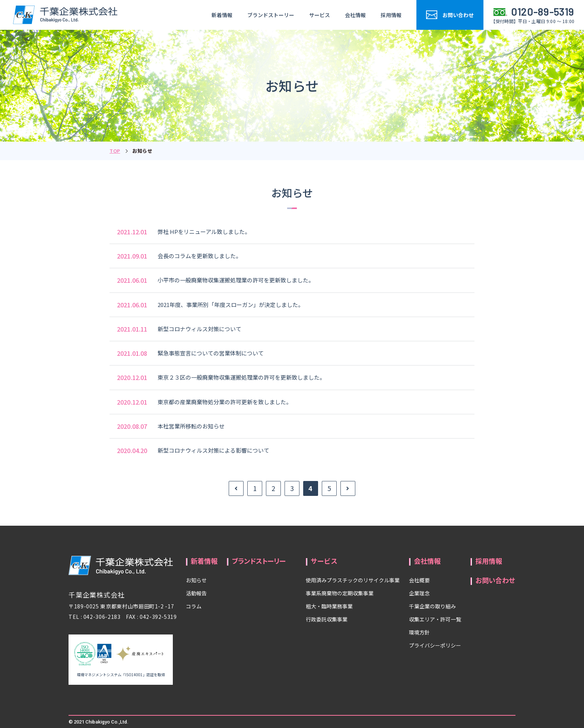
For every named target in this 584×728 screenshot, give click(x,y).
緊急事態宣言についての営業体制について (211, 353)
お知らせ (196, 580)
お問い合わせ (495, 580)
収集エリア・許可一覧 (435, 619)
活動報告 (196, 593)
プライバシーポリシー (435, 645)
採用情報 (391, 15)
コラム (194, 606)
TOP (115, 151)
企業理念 (419, 593)
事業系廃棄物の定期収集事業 (340, 593)
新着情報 (222, 15)
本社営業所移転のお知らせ (191, 426)
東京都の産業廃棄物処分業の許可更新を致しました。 (225, 402)
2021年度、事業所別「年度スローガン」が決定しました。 (231, 305)
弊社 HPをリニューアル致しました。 (204, 232)
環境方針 (419, 632)
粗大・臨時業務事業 (329, 606)
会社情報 (355, 15)
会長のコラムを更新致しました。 (199, 256)
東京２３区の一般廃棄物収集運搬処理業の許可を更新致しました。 (241, 377)
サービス (320, 15)
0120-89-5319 (543, 12)
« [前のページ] (236, 488)
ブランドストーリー (271, 15)
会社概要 (419, 580)
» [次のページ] (348, 488)
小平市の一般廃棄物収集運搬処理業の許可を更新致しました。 (236, 280)
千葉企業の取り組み (432, 606)
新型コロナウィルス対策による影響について (213, 450)
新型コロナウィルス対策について (199, 329)
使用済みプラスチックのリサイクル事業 (353, 580)
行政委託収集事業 (327, 619)
